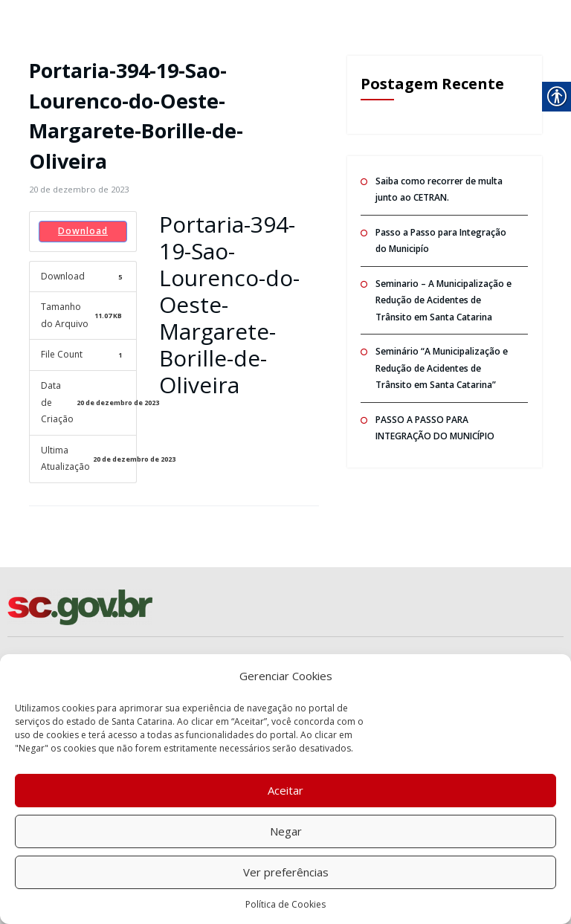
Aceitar (285, 790)
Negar (286, 831)
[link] (79, 189)
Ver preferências (286, 872)
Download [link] (83, 231)
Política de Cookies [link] (285, 904)
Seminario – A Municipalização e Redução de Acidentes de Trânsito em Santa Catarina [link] (443, 300)
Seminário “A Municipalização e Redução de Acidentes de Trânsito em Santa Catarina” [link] (442, 368)
